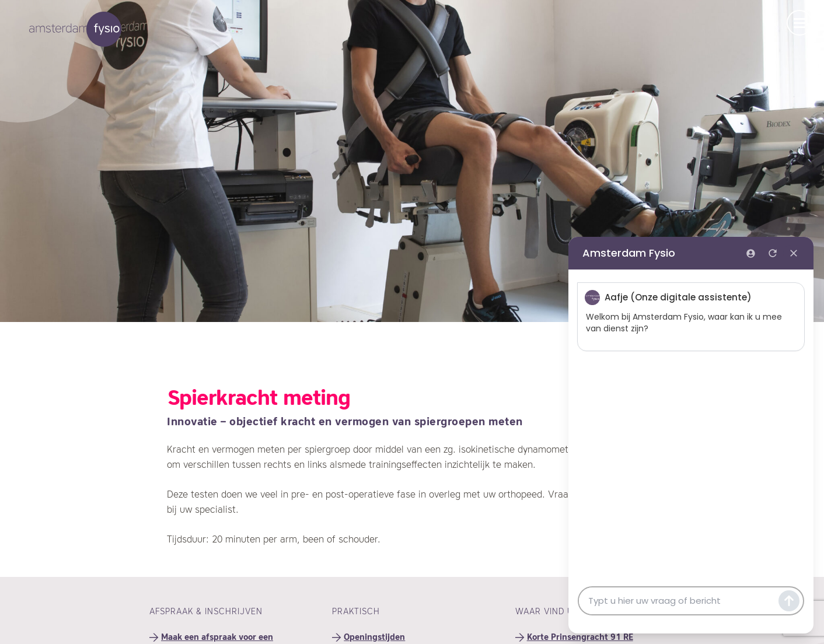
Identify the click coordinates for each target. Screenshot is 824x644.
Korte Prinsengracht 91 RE (580, 638)
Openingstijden (374, 638)
